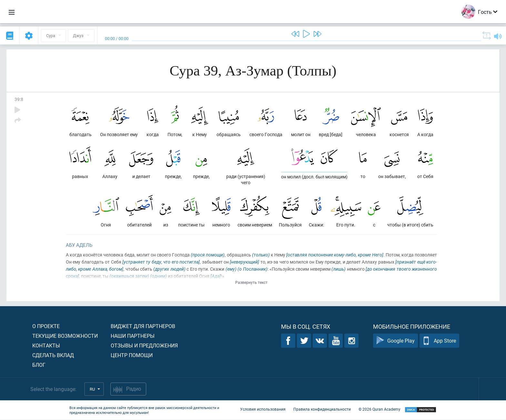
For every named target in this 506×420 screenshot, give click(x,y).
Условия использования (263, 410)
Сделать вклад (53, 355)
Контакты (46, 346)
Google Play (395, 341)
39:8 (19, 99)
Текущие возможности (65, 336)
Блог (39, 365)
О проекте (46, 326)
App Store (439, 341)
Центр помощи (132, 355)
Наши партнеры (133, 336)
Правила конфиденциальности (322, 410)
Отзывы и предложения (144, 346)
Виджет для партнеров (143, 326)
